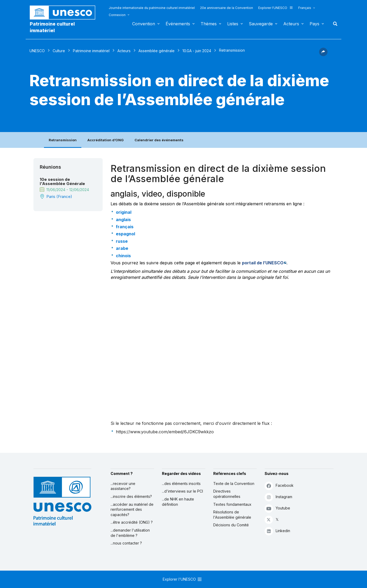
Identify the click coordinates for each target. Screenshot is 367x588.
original (124, 212)
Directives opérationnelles (227, 494)
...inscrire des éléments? (131, 496)
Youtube (277, 508)
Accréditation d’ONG (106, 140)
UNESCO (37, 51)
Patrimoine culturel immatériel (52, 27)
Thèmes (209, 24)
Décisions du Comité (231, 525)
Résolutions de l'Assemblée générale (232, 515)
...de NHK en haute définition (178, 502)
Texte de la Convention (234, 483)
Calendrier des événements (159, 140)
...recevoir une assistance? (123, 486)
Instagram (278, 497)
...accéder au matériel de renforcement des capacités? (132, 509)
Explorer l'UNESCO (276, 8)
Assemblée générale (157, 51)
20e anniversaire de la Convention (227, 8)
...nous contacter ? (126, 543)
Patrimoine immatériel (91, 51)
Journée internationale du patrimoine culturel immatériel (152, 8)
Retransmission (63, 140)
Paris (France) (59, 197)
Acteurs (291, 24)
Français (305, 8)
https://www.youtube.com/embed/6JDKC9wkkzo (165, 432)
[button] (323, 55)
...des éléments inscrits (181, 483)
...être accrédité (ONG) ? (132, 522)
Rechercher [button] (334, 24)
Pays (314, 24)
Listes (233, 24)
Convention (144, 24)
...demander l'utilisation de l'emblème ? (130, 533)
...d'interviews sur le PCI (182, 491)
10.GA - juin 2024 (197, 51)
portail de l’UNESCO (263, 263)
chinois (123, 256)
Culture (59, 51)
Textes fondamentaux (232, 504)
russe (122, 241)
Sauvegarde (261, 24)
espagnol (125, 234)
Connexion (117, 15)
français (125, 227)
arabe (122, 248)
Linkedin (277, 531)
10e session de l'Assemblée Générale (62, 182)
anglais (123, 220)
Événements (178, 24)
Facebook (279, 486)
